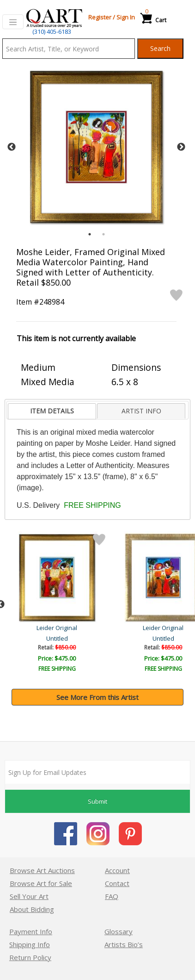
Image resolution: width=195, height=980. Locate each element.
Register (100, 17)
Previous (12, 147)
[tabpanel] (96, 147)
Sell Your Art (29, 896)
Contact (117, 883)
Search (160, 48)
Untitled (58, 638)
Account (117, 870)
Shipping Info (30, 944)
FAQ (112, 896)
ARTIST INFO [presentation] (141, 411)
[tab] (52, 411)
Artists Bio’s (124, 944)
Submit (97, 801)
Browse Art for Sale (41, 883)
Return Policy (30, 957)
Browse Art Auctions (42, 870)
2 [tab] (104, 234)
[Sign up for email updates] (97, 772)
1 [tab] (90, 234)
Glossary (119, 931)
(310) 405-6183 (52, 31)
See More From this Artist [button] (97, 697)
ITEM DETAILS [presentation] (52, 411)
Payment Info (31, 931)
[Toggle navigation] (13, 22)
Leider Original (58, 628)
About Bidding (32, 909)
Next (181, 147)
